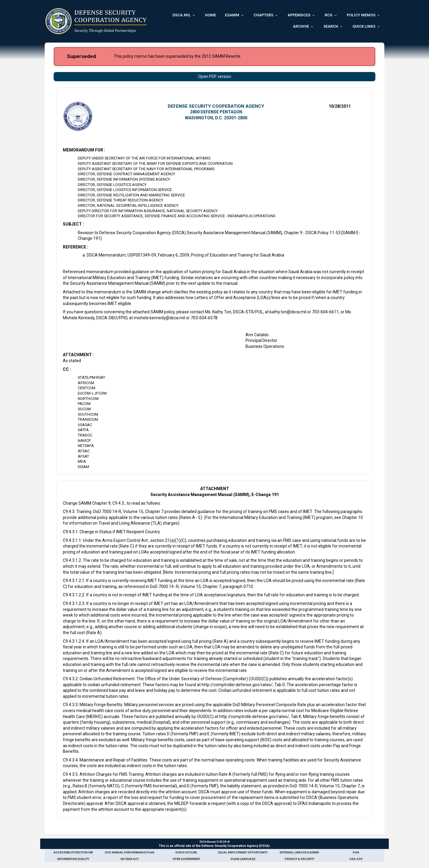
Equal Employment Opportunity (243, 852)
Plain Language (243, 859)
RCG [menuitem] (329, 15)
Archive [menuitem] (301, 26)
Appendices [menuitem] (299, 15)
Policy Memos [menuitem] (361, 15)
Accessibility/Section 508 (73, 852)
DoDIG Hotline (186, 852)
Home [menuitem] (210, 15)
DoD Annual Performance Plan (130, 852)
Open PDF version (215, 76)
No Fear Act (130, 859)
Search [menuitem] (331, 26)
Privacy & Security (300, 859)
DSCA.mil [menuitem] (182, 15)
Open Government (186, 859)
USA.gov (356, 859)
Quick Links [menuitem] (364, 26)
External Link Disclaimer (299, 852)
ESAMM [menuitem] (232, 15)
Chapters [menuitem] (263, 15)
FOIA (356, 852)
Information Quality (73, 859)
